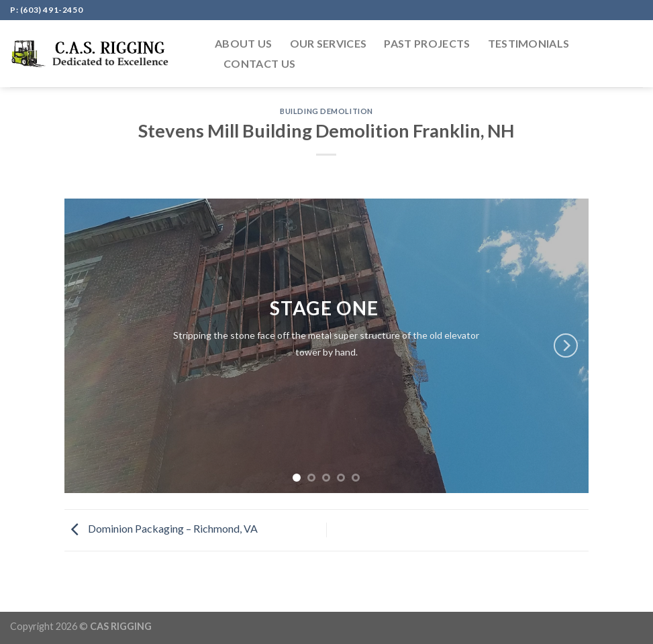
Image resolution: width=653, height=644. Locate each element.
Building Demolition (326, 111)
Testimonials (529, 43)
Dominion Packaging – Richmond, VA (161, 528)
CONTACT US (259, 63)
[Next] (566, 345)
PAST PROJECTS (427, 43)
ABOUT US (244, 43)
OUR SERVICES (329, 43)
